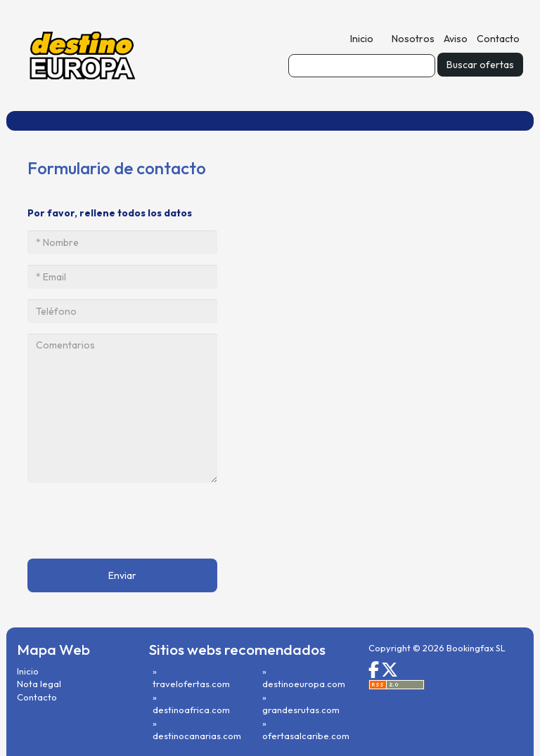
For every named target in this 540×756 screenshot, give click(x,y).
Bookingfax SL (476, 648)
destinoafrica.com (191, 710)
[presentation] (134, 521)
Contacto (498, 39)
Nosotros (413, 39)
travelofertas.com (191, 684)
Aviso (456, 39)
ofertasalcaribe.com (306, 736)
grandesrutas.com (301, 710)
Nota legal (39, 684)
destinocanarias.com (197, 736)
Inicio (362, 39)
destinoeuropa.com (304, 684)
